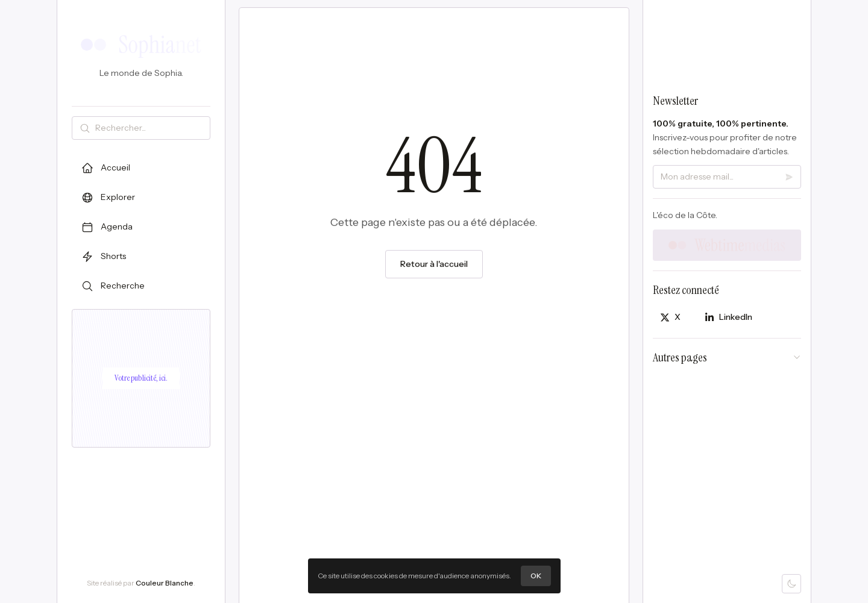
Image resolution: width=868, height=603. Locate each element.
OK (536, 576)
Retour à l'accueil (434, 264)
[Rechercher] (150, 128)
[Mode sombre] (791, 584)
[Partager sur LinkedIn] (728, 317)
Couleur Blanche (165, 583)
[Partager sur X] (670, 317)
